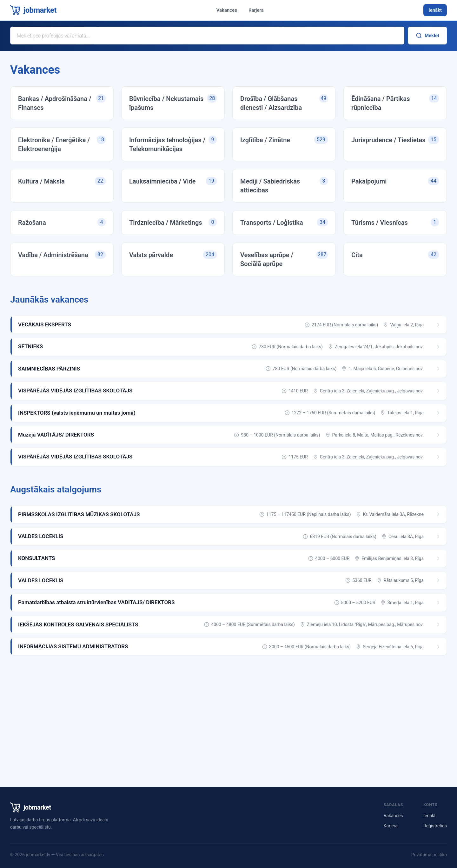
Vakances (227, 10)
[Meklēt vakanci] (207, 36)
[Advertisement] (228, 716)
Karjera (256, 10)
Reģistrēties (435, 826)
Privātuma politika (429, 855)
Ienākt (435, 10)
